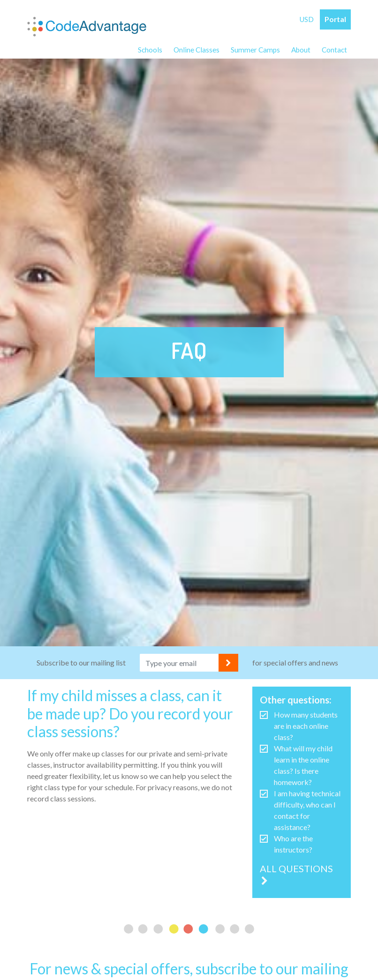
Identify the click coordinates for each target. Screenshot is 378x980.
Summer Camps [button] (253, 50)
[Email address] (179, 666)
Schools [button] (146, 50)
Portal (335, 19)
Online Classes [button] (193, 50)
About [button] (299, 50)
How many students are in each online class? (306, 729)
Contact (334, 50)
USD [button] (306, 19)
